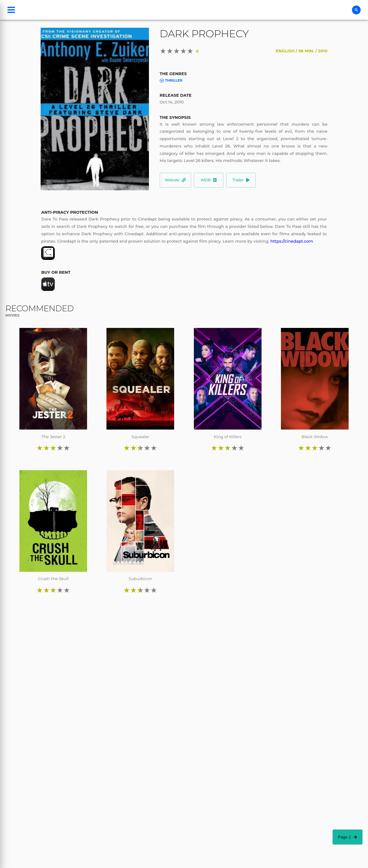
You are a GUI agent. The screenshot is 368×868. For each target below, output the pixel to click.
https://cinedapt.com (292, 241)
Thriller (171, 80)
